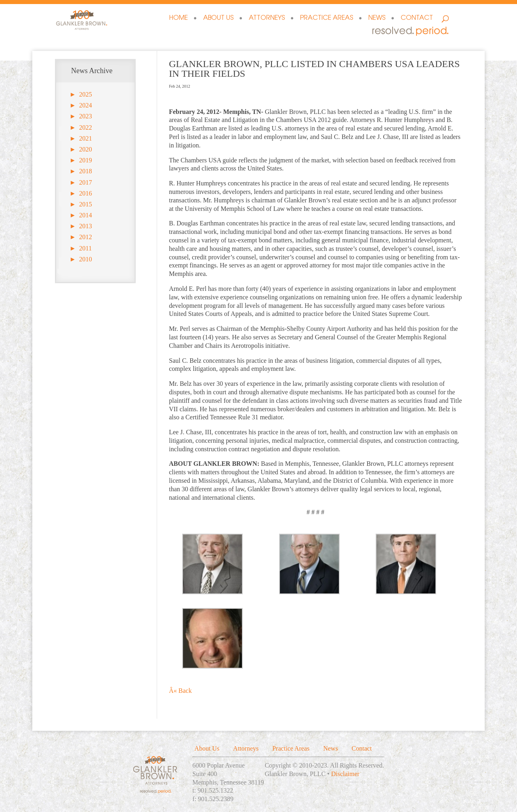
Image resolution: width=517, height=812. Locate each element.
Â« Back (180, 691)
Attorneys (267, 18)
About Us (218, 18)
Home (179, 18)
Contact (417, 18)
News (377, 18)
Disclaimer (345, 774)
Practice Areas (327, 18)
